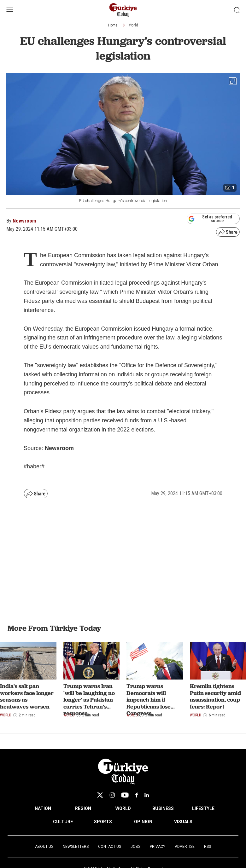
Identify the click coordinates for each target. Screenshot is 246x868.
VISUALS (183, 822)
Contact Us (110, 847)
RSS (208, 847)
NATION (43, 808)
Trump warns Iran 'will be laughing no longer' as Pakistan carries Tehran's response (89, 700)
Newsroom (24, 221)
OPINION (143, 822)
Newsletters (76, 847)
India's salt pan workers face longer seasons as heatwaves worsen (27, 696)
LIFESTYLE (203, 808)
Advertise (185, 847)
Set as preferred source (210, 219)
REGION (83, 808)
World (134, 25)
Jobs (135, 847)
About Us (44, 847)
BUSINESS (163, 808)
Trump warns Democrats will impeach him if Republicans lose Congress (149, 700)
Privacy (158, 847)
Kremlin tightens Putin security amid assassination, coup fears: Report (215, 696)
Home (113, 25)
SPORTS (103, 822)
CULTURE (63, 822)
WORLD (123, 808)
